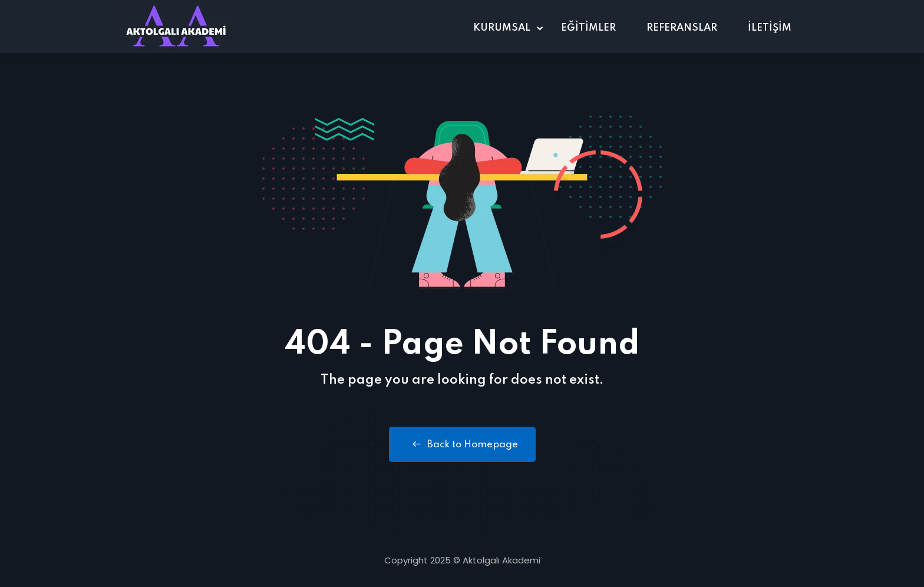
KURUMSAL (502, 28)
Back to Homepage (462, 444)
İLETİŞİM (770, 28)
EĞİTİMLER (588, 28)
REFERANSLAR (682, 28)
